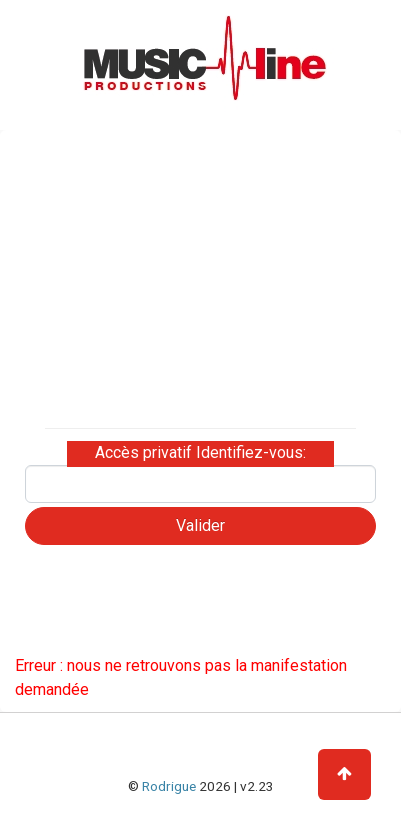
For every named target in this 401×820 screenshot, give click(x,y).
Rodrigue (169, 786)
